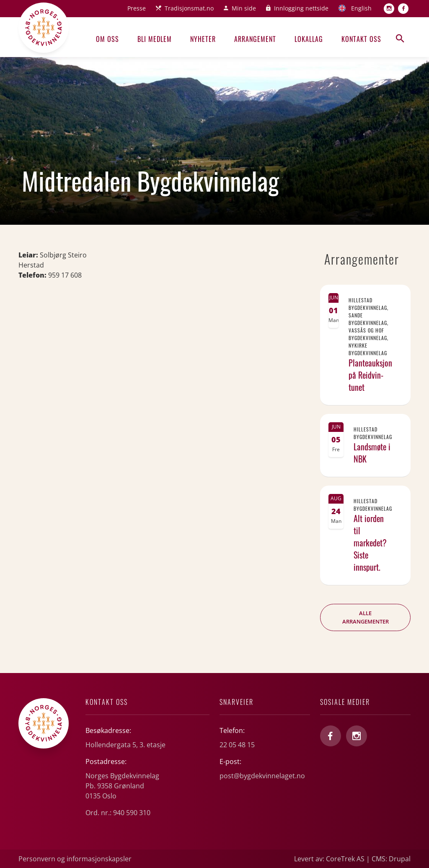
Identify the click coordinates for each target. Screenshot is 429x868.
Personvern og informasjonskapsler (75, 859)
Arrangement (255, 39)
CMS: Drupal (391, 859)
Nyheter (203, 39)
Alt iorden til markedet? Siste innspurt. (370, 543)
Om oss (107, 39)
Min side (244, 8)
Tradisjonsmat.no (189, 8)
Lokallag (309, 39)
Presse (137, 8)
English (361, 8)
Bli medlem (155, 39)
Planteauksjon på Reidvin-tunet (370, 375)
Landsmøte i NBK (372, 453)
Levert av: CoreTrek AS (329, 859)
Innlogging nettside (301, 8)
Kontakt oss (361, 39)
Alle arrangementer (366, 617)
